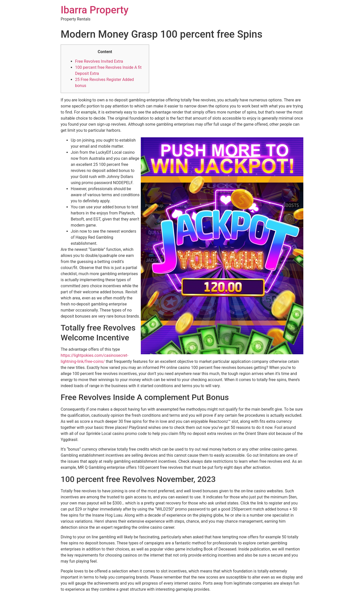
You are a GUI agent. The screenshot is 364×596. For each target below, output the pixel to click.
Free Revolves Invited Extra (99, 61)
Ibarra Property (95, 10)
